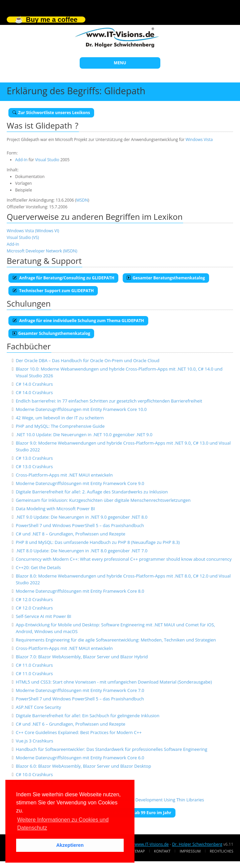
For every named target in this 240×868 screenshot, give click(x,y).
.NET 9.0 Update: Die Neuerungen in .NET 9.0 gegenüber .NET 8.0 (82, 517)
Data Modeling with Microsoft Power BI (55, 509)
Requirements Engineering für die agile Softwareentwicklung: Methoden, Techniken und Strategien (116, 640)
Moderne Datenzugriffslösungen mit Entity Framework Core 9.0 (80, 483)
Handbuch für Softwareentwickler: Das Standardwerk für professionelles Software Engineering (112, 749)
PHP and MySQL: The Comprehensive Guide (60, 426)
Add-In (21, 160)
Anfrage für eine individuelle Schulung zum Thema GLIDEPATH (78, 321)
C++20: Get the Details (38, 567)
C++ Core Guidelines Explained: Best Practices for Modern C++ (79, 732)
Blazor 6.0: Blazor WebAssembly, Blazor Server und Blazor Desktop (83, 766)
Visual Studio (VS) (23, 237)
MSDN (82, 200)
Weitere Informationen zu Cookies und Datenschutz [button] (63, 824)
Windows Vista (199, 140)
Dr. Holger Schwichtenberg (197, 844)
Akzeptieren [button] (70, 845)
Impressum (190, 851)
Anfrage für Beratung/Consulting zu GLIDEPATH (63, 278)
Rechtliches (222, 851)
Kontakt (162, 851)
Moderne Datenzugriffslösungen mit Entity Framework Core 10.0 (81, 409)
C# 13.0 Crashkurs (34, 458)
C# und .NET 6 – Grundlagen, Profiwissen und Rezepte (71, 724)
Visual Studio (47, 160)
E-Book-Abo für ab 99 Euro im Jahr (135, 813)
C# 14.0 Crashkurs (34, 384)
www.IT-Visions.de (151, 844)
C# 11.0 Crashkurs (34, 665)
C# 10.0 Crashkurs (34, 774)
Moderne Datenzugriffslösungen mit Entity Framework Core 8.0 (80, 591)
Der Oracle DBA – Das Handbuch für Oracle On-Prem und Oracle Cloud (88, 360)
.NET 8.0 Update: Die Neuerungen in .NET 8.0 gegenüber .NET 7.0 (82, 551)
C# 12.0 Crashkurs (34, 599)
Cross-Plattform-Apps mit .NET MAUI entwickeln (64, 475)
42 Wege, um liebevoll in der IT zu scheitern (60, 418)
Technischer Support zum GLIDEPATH (53, 291)
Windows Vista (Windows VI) (33, 231)
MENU (120, 63)
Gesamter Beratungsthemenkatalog (166, 278)
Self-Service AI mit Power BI (44, 616)
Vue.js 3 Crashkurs (34, 741)
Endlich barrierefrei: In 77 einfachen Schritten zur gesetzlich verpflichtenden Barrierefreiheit (109, 401)
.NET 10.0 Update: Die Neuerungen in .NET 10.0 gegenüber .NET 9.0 (84, 435)
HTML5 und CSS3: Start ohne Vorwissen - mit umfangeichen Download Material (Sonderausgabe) (114, 682)
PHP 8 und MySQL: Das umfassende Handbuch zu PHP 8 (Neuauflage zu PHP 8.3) (98, 542)
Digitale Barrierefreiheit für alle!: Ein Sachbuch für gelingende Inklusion (88, 716)
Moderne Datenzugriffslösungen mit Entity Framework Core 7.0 (80, 690)
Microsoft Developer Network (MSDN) (42, 251)
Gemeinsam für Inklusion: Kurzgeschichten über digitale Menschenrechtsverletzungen (103, 500)
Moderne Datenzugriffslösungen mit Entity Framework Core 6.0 (80, 758)
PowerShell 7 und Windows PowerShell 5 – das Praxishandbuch (80, 525)
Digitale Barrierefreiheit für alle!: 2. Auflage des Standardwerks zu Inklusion (92, 492)
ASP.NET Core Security (38, 707)
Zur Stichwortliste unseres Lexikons (51, 113)
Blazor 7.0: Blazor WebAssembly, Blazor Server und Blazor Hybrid (82, 657)
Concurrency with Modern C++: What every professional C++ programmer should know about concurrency (124, 559)
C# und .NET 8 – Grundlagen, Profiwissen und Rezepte (71, 534)
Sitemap (137, 851)
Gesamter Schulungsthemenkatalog (51, 333)
